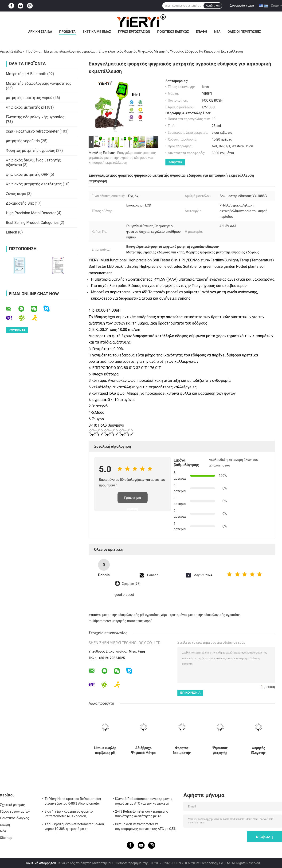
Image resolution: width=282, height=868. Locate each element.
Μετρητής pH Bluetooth (26, 74)
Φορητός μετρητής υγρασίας (30, 151)
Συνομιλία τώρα (242, 5)
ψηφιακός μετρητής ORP (27, 174)
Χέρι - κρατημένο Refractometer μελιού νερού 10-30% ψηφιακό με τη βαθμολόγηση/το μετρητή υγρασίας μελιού (74, 827)
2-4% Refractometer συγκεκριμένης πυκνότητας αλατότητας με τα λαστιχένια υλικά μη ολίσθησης (142, 814)
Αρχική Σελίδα (40, 32)
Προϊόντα (67, 32)
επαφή (201, 32)
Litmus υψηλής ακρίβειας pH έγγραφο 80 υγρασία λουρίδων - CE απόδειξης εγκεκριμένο (105, 750)
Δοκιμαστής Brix (20, 203)
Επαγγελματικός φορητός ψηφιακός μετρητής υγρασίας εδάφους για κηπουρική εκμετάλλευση (122, 158)
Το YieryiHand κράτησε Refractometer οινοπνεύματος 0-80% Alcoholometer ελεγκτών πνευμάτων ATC (73, 802)
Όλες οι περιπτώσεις (244, 32)
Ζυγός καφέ (16, 194)
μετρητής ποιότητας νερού (29, 98)
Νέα (217, 32)
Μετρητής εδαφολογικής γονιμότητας (39, 83)
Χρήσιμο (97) (131, 584)
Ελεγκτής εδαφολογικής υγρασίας (70, 51)
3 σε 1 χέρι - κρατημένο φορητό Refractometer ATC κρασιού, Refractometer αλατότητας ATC (69, 814)
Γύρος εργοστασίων (134, 32)
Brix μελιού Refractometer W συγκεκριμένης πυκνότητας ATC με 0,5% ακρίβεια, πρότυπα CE (146, 827)
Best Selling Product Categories (32, 223)
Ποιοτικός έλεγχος (173, 32)
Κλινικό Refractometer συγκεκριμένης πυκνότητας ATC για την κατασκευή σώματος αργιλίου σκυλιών (144, 802)
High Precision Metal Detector (31, 213)
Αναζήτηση (213, 6)
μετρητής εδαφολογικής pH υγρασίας (130, 615)
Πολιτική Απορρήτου (40, 863)
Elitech (12, 232)
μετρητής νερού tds (23, 141)
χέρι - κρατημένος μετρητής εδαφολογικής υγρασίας (200, 615)
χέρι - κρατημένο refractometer (32, 131)
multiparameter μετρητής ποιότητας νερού (121, 621)
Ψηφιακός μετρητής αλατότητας (34, 184)
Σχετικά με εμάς (97, 32)
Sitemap (6, 838)
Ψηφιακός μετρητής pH (26, 107)
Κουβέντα (175, 162)
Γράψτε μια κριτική (133, 499)
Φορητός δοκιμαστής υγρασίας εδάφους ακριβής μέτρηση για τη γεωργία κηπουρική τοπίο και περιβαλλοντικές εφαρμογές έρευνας (182, 750)
